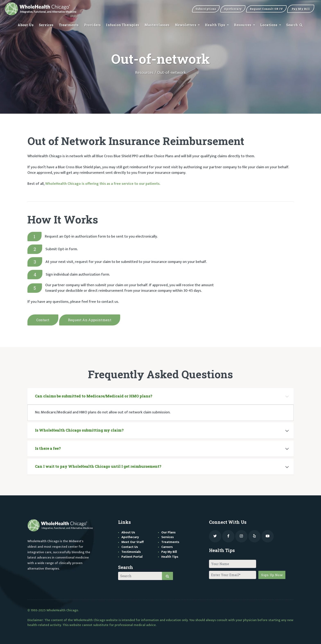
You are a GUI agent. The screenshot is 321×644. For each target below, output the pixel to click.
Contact (43, 320)
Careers (167, 546)
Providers (93, 25)
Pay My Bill (169, 551)
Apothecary (130, 536)
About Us (26, 25)
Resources (243, 25)
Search (295, 25)
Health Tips (215, 25)
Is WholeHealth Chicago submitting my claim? (79, 429)
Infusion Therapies (123, 25)
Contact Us (130, 546)
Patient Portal (132, 556)
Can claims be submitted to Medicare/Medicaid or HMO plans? (94, 395)
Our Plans (168, 531)
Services (46, 25)
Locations (269, 25)
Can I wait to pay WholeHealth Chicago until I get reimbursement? (98, 466)
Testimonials (131, 551)
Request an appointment (90, 320)
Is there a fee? (48, 447)
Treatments (69, 25)
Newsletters (186, 25)
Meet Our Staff (133, 541)
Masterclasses (157, 25)
